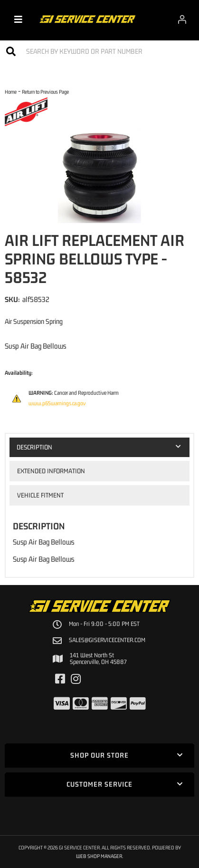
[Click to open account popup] (182, 19)
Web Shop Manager (99, 856)
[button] (99, 51)
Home (11, 92)
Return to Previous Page (45, 92)
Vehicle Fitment (40, 495)
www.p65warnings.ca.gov (57, 403)
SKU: (12, 299)
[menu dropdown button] (18, 19)
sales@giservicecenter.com (107, 640)
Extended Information (51, 471)
